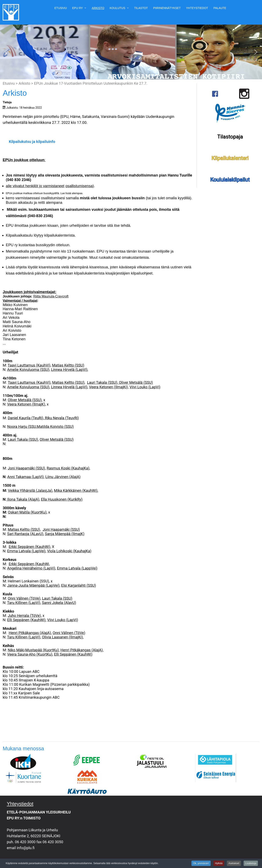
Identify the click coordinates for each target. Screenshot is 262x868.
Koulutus (117, 8)
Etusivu (61, 8)
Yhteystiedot (197, 8)
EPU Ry (78, 8)
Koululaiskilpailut (230, 180)
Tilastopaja (230, 137)
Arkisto (98, 8)
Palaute (220, 8)
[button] (6, 52)
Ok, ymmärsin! (201, 864)
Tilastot (141, 8)
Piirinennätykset (167, 8)
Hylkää (219, 864)
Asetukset (234, 864)
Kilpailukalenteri (230, 158)
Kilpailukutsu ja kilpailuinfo (32, 142)
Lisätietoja (251, 864)
